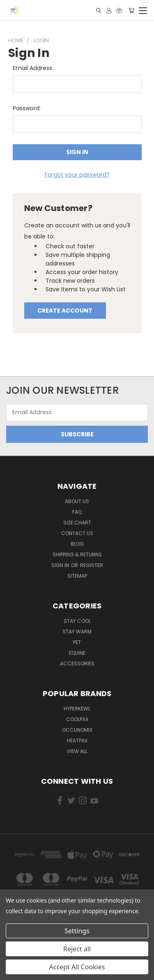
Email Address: (33, 68)
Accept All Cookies (77, 967)
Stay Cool (77, 621)
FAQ (77, 512)
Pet (77, 642)
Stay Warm (77, 632)
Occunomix (77, 730)
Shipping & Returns (77, 555)
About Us (77, 501)
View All (77, 751)
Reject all (77, 949)
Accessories (77, 664)
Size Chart (77, 523)
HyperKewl (77, 709)
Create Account (65, 311)
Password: (27, 108)
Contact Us (77, 533)
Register (92, 565)
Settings (77, 931)
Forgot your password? (77, 175)
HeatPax (77, 741)
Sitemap (77, 576)
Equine (77, 653)
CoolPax (77, 719)
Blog (77, 544)
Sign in (61, 565)
